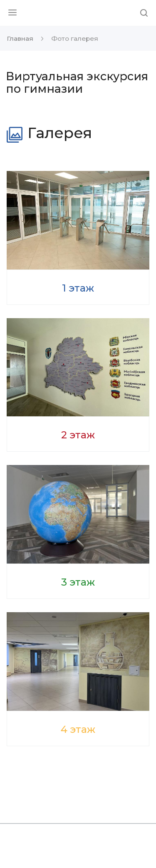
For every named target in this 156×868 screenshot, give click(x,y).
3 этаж (78, 582)
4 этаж (78, 729)
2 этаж (78, 435)
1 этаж (78, 288)
